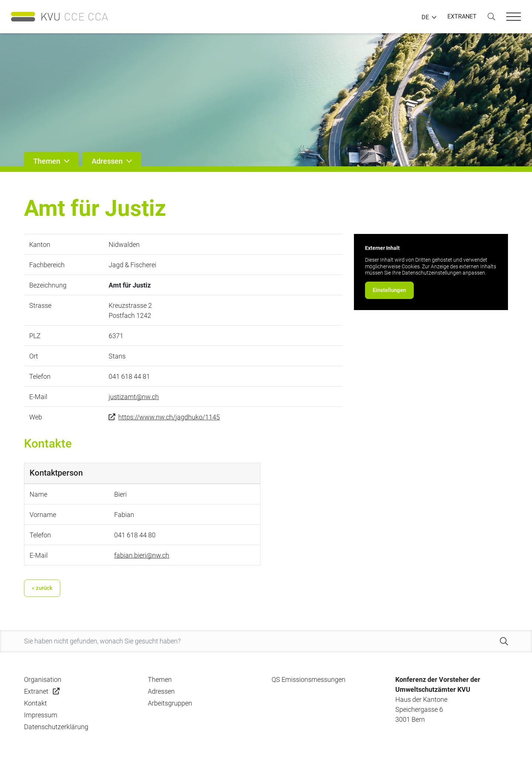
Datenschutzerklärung (56, 727)
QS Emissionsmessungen (308, 679)
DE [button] (425, 17)
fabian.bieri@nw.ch (142, 555)
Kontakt (35, 703)
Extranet (36, 691)
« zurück (42, 588)
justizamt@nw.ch (134, 397)
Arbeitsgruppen (170, 703)
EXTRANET (462, 16)
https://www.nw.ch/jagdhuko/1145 (169, 417)
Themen (160, 679)
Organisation (43, 679)
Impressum (41, 715)
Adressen (161, 691)
